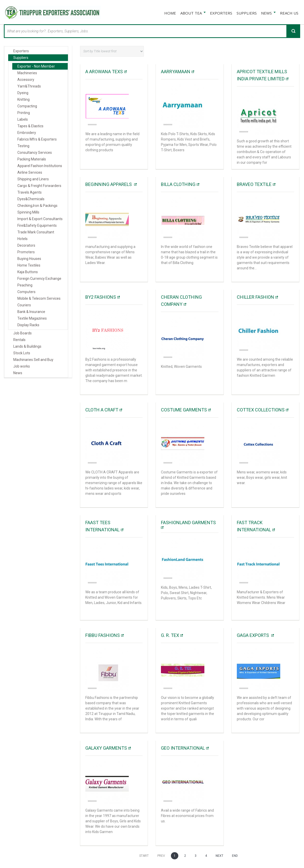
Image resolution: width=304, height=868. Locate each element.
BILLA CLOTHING (178, 184)
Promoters (26, 251)
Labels (23, 119)
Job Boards (22, 333)
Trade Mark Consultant (36, 232)
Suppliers (21, 57)
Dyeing (23, 92)
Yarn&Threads (29, 86)
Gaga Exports (253, 635)
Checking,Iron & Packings (37, 205)
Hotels (22, 238)
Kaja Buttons (28, 271)
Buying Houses (29, 258)
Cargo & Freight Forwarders (39, 185)
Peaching (25, 285)
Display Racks (28, 324)
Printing (24, 112)
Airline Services (30, 172)
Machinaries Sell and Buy (33, 359)
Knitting (24, 99)
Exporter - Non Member (36, 66)
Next (219, 855)
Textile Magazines (32, 318)
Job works (22, 366)
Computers (26, 291)
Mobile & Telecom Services (39, 298)
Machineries (27, 72)
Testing (23, 145)
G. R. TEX (170, 635)
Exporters (21, 51)
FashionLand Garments (188, 522)
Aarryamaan (176, 71)
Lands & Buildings (27, 346)
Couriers (24, 305)
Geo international (183, 747)
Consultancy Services (35, 152)
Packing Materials (32, 159)
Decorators (26, 245)
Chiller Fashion (255, 297)
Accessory (26, 79)
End (235, 855)
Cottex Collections (261, 409)
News (18, 372)
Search (293, 31)
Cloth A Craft (102, 409)
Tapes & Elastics (30, 125)
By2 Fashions (101, 297)
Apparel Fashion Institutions (40, 165)
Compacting (27, 106)
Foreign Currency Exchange (39, 278)
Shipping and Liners (33, 179)
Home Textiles (29, 265)
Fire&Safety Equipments (37, 225)
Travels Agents (30, 192)
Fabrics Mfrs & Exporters (37, 139)
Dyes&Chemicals (31, 198)
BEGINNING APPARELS (109, 184)
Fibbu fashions (103, 635)
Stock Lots (22, 353)
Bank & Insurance (31, 311)
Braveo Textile (254, 184)
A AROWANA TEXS (104, 71)
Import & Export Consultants (40, 218)
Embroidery (27, 132)
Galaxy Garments (106, 747)
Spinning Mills (28, 212)
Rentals (19, 339)
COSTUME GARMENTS (184, 409)
